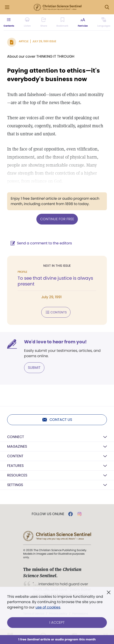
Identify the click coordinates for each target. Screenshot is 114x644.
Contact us (57, 420)
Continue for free (57, 219)
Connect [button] (16, 437)
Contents (56, 312)
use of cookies (48, 607)
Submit (34, 368)
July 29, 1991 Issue (44, 41)
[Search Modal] (107, 7)
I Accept (57, 622)
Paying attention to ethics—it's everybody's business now (54, 75)
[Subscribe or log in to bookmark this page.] (62, 22)
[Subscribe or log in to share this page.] (44, 22)
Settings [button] (15, 485)
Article (24, 41)
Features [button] (15, 466)
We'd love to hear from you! (55, 342)
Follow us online (48, 514)
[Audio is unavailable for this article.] (27, 22)
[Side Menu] (7, 7)
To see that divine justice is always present (55, 281)
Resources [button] (17, 475)
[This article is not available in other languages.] (104, 22)
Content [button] (15, 456)
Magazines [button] (17, 446)
